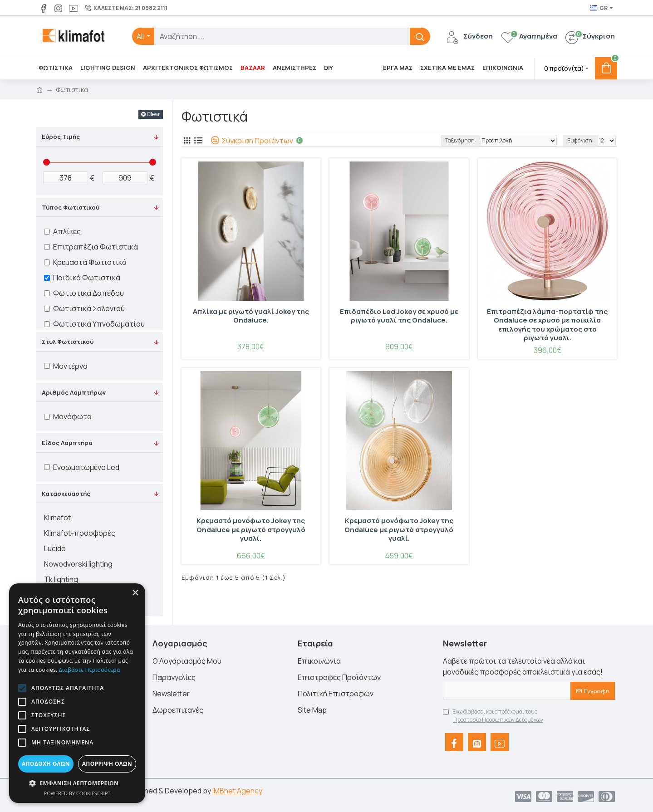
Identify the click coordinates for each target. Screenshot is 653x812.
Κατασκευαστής (66, 494)
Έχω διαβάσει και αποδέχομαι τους (494, 716)
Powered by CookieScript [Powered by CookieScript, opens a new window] (77, 793)
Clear (154, 114)
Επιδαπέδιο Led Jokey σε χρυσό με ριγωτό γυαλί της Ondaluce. (399, 316)
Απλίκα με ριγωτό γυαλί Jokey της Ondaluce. (251, 316)
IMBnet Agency (237, 791)
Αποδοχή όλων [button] (46, 764)
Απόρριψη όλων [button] (107, 764)
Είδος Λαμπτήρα (67, 443)
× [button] (135, 593)
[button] (22, 688)
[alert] (77, 693)
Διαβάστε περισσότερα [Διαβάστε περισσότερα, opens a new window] (90, 670)
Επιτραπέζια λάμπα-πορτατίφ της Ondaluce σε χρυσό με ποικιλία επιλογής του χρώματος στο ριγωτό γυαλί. (547, 325)
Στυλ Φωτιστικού (68, 342)
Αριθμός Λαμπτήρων (74, 392)
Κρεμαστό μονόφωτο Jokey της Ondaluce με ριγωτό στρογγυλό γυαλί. (251, 530)
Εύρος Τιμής (61, 137)
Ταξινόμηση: (461, 140)
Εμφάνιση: (580, 140)
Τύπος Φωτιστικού (71, 207)
